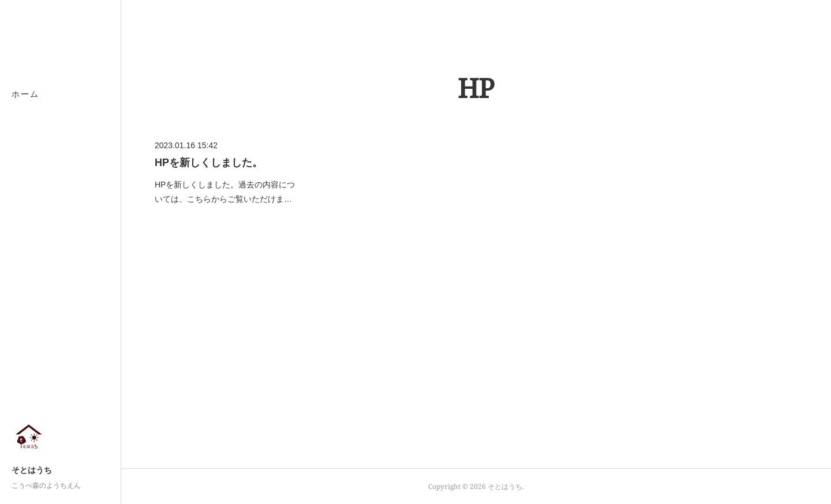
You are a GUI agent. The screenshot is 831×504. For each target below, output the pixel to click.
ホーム (25, 94)
